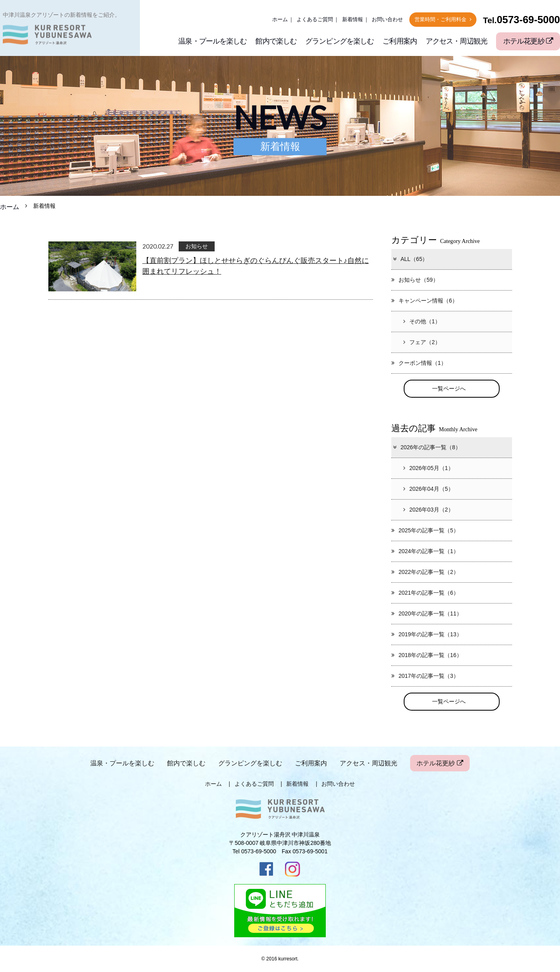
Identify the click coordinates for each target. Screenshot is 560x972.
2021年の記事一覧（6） (425, 593)
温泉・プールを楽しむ (212, 41)
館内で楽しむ (276, 41)
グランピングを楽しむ (340, 41)
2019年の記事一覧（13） (427, 634)
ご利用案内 (400, 41)
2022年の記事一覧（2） (425, 572)
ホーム (280, 20)
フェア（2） (422, 342)
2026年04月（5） (428, 489)
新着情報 (353, 20)
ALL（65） (410, 259)
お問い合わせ (387, 20)
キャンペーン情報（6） (424, 301)
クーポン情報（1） (419, 363)
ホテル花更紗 (528, 41)
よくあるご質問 (315, 20)
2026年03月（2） (428, 510)
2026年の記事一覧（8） (426, 447)
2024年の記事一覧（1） (425, 551)
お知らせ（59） (415, 280)
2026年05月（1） (428, 468)
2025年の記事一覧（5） (425, 530)
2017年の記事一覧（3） (425, 676)
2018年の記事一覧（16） (427, 655)
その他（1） (422, 321)
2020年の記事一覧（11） (427, 613)
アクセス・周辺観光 (456, 41)
